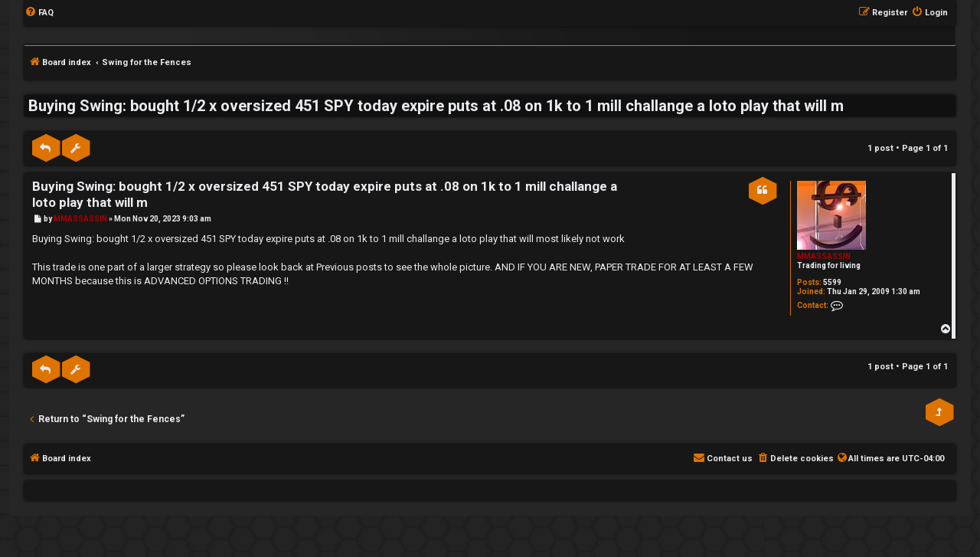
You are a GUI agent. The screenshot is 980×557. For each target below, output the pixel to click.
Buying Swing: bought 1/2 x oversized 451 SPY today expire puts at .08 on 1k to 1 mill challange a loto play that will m (436, 106)
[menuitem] (39, 13)
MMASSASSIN (824, 256)
